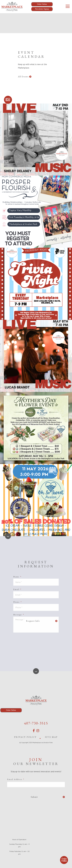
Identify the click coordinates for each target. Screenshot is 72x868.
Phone (18, 602)
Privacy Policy (25, 737)
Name (17, 577)
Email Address (16, 779)
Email (17, 589)
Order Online (64, 860)
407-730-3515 (36, 723)
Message (19, 615)
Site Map (51, 737)
